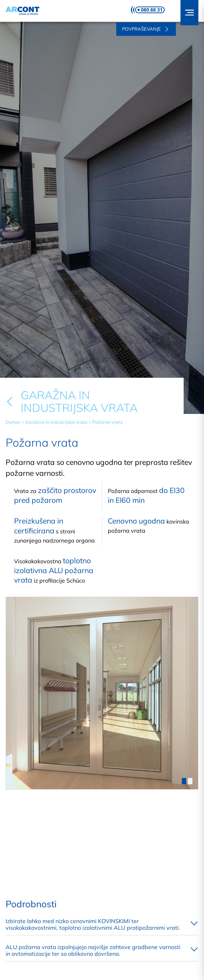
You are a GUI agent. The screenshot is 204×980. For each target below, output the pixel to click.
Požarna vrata (108, 422)
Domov (13, 422)
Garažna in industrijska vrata (56, 422)
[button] (189, 13)
